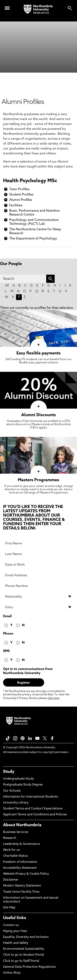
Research (10, 838)
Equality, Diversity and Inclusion (26, 937)
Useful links (15, 918)
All (7, 286)
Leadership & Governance (21, 844)
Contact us (11, 925)
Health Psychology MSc (30, 181)
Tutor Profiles (19, 189)
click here (53, 698)
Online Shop (12, 973)
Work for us (11, 850)
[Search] (23, 279)
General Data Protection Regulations (29, 967)
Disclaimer (11, 880)
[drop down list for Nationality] (38, 597)
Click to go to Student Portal (24, 955)
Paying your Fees (15, 931)
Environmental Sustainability (24, 949)
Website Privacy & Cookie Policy (26, 874)
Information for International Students (30, 797)
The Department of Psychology (33, 239)
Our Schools (12, 791)
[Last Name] (38, 554)
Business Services (16, 832)
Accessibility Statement (20, 868)
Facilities (16, 206)
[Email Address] (38, 575)
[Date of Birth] (38, 565)
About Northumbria (22, 825)
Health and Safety (16, 943)
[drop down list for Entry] (38, 607)
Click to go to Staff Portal (21, 961)
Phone (8, 634)
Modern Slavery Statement (22, 886)
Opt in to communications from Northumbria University (28, 671)
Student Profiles (21, 195)
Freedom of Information (20, 862)
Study (9, 772)
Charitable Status (15, 856)
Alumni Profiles (21, 200)
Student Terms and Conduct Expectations (33, 809)
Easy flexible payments (38, 353)
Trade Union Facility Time (21, 892)
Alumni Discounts (38, 415)
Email (7, 616)
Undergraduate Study (18, 779)
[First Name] (38, 543)
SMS (6, 651)
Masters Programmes (38, 480)
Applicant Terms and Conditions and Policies (35, 815)
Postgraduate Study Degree (23, 785)
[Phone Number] (38, 586)
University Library (16, 803)
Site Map (9, 908)
